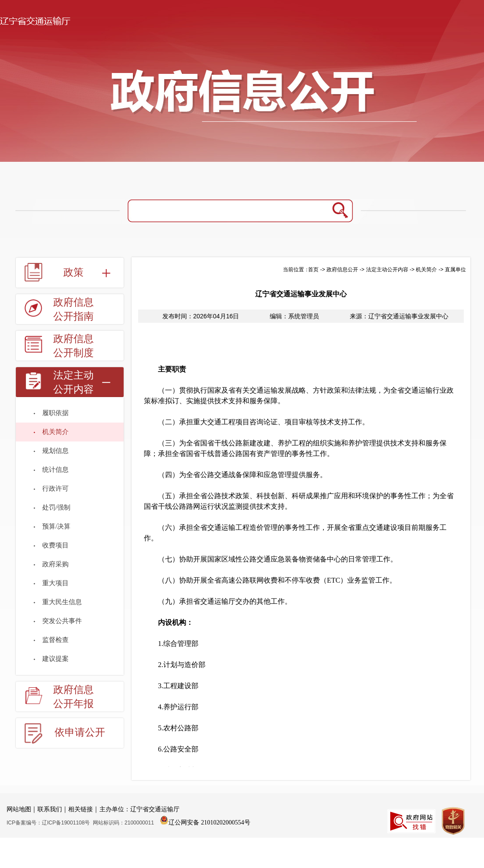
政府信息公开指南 (73, 309)
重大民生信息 (62, 602)
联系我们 (50, 809)
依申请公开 (80, 732)
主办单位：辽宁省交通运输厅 (139, 809)
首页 (313, 270)
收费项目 (55, 545)
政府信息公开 (342, 270)
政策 (73, 272)
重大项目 (55, 583)
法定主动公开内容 (73, 382)
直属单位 (455, 270)
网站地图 (19, 809)
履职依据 (55, 413)
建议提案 (55, 659)
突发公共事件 (62, 621)
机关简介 (55, 432)
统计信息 (55, 470)
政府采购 (55, 564)
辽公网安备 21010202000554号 (205, 820)
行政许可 (55, 489)
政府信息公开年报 (73, 697)
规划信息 (55, 451)
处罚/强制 (56, 507)
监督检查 (55, 640)
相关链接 (81, 809)
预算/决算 (56, 526)
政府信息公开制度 (73, 346)
